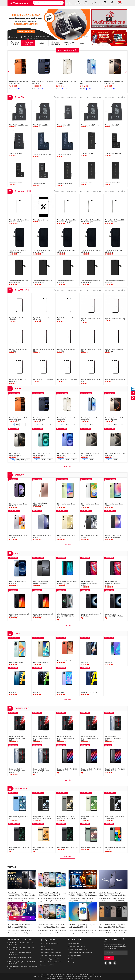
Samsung (19, 475)
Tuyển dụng (72, 962)
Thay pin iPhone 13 (64, 125)
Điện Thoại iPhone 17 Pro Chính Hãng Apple (43, 82)
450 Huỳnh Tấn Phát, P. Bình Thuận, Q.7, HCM (23, 967)
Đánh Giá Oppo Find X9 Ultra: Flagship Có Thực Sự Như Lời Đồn (21, 894)
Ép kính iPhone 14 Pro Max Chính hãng (42, 319)
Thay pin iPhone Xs (16, 183)
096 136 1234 (13, 945)
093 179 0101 (13, 964)
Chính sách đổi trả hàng (47, 950)
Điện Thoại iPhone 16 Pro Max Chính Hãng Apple (114, 82)
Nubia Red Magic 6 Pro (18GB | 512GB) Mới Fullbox (67, 770)
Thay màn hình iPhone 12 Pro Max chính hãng (43, 282)
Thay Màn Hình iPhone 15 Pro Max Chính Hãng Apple (67, 221)
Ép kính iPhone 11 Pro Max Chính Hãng (114, 350)
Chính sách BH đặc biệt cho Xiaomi (50, 956)
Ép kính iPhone (59, 97)
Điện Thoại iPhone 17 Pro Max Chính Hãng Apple (18, 82)
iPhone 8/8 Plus (97, 97)
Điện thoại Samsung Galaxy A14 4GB (18, 537)
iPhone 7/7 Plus (84, 97)
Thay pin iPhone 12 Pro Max (90, 125)
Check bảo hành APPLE (47, 965)
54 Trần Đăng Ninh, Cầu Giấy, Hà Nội (21, 957)
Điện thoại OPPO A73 (64, 661)
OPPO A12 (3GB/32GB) (89, 692)
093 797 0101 (13, 969)
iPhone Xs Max (110, 97)
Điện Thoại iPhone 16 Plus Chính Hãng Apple (42, 454)
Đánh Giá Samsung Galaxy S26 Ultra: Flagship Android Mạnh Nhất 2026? (113, 894)
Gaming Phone (22, 708)
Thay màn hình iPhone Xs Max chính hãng (115, 282)
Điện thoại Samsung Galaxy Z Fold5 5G (43, 537)
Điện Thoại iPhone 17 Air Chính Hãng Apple (66, 82)
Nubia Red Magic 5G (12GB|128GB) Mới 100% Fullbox (41, 738)
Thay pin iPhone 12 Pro (113, 125)
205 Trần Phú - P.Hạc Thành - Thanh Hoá (22, 948)
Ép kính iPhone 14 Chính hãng (115, 319)
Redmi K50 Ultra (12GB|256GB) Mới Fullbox (114, 615)
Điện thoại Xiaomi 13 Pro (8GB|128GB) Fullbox (41, 582)
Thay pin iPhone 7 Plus (113, 183)
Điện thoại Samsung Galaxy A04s (90, 505)
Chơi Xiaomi (72, 959)
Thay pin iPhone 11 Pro (65, 154)
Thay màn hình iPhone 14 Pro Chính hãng (67, 251)
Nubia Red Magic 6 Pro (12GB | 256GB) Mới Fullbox (115, 770)
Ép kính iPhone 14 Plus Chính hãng (91, 320)
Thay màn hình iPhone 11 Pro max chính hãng (91, 282)
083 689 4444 (13, 959)
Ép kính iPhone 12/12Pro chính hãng (91, 350)
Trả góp (42, 946)
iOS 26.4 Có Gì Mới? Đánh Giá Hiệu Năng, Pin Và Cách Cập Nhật (52, 894)
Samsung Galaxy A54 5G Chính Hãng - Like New (113, 537)
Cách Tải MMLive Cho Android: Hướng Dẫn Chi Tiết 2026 (20, 926)
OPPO (17, 634)
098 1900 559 (13, 954)
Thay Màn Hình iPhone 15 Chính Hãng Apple (18, 251)
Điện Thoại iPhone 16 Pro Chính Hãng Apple (18, 454)
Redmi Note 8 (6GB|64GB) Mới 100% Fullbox (43, 615)
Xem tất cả (122, 97)
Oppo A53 (13, 692)
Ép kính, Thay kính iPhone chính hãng (18, 319)
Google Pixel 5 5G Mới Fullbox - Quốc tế (115, 848)
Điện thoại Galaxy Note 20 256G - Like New (42, 504)
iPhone (18, 389)
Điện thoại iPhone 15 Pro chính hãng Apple (115, 454)
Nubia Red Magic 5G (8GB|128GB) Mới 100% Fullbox (17, 738)
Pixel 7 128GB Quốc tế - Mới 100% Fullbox (115, 818)
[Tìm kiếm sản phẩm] (48, 3)
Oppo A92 (108, 663)
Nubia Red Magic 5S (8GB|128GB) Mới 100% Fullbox (113, 738)
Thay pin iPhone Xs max (113, 153)
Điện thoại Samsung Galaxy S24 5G (66, 537)
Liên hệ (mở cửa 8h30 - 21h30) (49, 943)
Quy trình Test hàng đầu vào (77, 946)
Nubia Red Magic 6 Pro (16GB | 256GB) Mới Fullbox (91, 770)
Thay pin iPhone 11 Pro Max (42, 154)
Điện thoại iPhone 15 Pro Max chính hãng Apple (91, 454)
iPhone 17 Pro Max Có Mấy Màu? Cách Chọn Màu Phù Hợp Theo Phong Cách (112, 926)
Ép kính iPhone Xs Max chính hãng (91, 380)
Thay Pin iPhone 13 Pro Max (18, 125)
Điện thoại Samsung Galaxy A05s (66, 505)
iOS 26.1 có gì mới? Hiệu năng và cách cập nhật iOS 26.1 (82, 926)
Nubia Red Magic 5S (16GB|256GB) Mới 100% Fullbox (41, 771)
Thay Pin (19, 97)
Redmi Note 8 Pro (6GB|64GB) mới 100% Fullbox (67, 582)
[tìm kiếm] (61, 3)
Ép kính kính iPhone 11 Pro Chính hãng (18, 380)
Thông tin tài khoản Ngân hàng (77, 950)
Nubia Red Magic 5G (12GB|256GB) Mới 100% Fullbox (65, 738)
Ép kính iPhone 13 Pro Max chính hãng (18, 350)
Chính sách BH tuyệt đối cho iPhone (51, 959)
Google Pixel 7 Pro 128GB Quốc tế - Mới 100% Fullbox (66, 818)
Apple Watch (71, 97)
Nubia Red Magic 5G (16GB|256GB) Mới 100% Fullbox (89, 738)
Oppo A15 (61, 692)
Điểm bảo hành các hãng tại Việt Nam (51, 962)
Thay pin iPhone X (39, 184)
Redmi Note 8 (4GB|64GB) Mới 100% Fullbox (19, 615)
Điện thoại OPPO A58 (16, 663)
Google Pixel (21, 789)
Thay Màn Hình (23, 191)
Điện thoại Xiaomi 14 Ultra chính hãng (18, 582)
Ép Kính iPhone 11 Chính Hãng (43, 380)
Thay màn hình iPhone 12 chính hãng (66, 282)
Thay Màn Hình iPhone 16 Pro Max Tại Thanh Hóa (19, 221)
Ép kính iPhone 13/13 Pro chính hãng (43, 350)
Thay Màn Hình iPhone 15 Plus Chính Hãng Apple (115, 221)
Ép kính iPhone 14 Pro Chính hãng (67, 319)
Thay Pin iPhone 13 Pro (41, 125)
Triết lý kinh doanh (74, 943)
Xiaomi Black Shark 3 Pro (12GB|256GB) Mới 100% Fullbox (65, 616)
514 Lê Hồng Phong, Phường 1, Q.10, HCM (22, 962)
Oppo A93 (84, 663)
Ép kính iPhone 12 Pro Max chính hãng (66, 350)
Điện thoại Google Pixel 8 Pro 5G (19, 818)
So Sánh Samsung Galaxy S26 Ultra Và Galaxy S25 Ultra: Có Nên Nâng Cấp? (82, 894)
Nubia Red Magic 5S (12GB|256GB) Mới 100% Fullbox (18, 771)
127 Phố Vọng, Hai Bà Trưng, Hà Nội (20, 952)
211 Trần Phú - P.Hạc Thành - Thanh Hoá (22, 943)
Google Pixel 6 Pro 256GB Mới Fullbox (19, 848)
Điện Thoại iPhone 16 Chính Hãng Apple (66, 454)
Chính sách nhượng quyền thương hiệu (80, 953)
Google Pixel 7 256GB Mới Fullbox (90, 818)
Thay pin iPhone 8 (87, 183)
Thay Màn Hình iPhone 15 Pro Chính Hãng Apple (91, 221)
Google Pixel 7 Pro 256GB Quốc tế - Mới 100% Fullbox (42, 818)
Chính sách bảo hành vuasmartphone (51, 953)
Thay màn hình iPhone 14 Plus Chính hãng (91, 251)
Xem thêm (67, 466)
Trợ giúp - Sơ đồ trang (75, 956)
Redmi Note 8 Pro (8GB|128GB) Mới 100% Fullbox (113, 583)
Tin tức (12, 867)
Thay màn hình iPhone (41, 220)
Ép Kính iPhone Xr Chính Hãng (67, 380)
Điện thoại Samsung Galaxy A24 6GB (114, 505)
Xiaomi (18, 553)
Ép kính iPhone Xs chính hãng (115, 380)
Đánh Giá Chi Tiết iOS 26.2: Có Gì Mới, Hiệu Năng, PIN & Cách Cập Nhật (51, 926)
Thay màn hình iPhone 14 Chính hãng (114, 251)
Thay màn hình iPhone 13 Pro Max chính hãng (19, 282)
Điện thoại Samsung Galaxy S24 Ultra (90, 537)
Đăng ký (109, 958)
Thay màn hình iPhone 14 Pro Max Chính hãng (43, 251)
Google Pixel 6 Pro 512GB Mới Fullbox (43, 848)
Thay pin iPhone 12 (16, 153)
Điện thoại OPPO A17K (41, 663)
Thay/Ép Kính (22, 290)
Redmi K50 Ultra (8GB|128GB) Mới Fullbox (91, 615)
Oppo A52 (36, 692)
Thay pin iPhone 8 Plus (65, 184)
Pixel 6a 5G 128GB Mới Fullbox (91, 847)
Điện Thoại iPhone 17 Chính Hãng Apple (91, 82)
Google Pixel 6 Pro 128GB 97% (67, 847)
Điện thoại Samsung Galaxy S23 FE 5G (18, 505)
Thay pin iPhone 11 (87, 153)
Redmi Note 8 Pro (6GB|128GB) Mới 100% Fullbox (89, 583)
